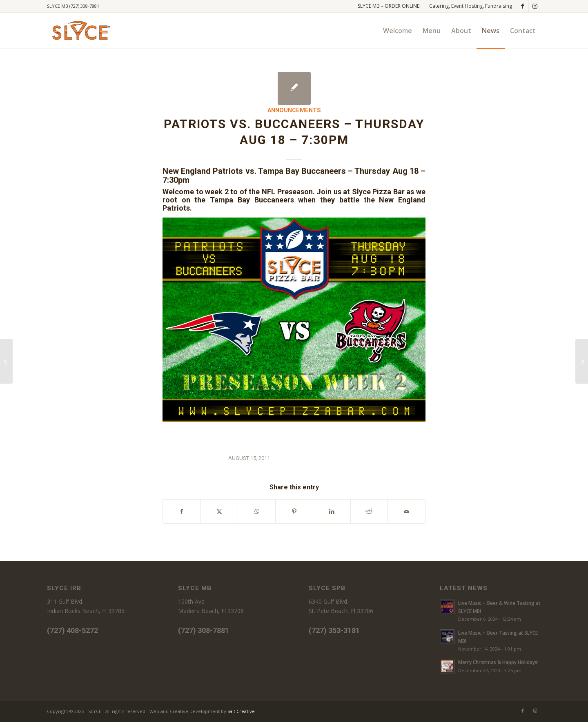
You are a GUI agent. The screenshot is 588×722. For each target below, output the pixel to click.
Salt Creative (241, 711)
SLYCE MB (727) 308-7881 (73, 6)
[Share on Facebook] (182, 511)
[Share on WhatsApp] (257, 511)
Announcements (294, 110)
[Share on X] (219, 511)
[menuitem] (389, 6)
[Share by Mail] (406, 511)
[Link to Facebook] (522, 6)
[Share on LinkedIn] (332, 511)
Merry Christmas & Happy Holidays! (498, 662)
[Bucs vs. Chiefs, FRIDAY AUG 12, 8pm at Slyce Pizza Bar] (6, 361)
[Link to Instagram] (535, 6)
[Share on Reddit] (369, 511)
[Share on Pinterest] (294, 511)
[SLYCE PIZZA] (80, 31)
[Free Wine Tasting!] (582, 361)
